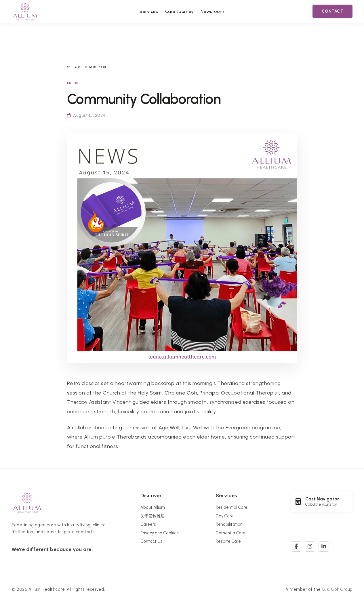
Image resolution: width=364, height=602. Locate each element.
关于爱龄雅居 (153, 516)
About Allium (153, 507)
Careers (148, 524)
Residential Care (232, 507)
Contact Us (151, 541)
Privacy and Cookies (160, 533)
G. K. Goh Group (337, 589)
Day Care (225, 516)
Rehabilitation (229, 524)
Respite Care (228, 541)
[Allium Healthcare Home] (25, 11)
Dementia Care (231, 533)
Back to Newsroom (86, 67)
